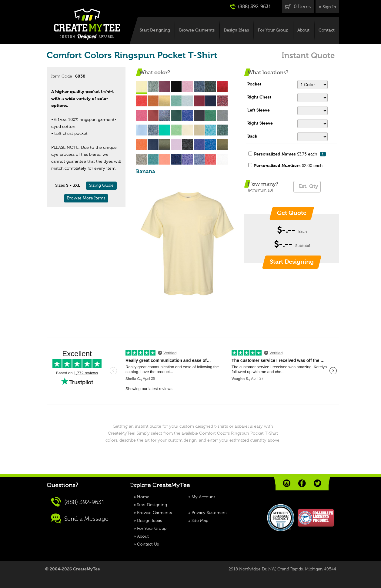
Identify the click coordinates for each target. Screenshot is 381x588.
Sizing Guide (101, 185)
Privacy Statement (209, 513)
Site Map (200, 521)
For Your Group (273, 30)
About (303, 30)
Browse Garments (197, 30)
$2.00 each (288, 166)
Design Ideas (236, 30)
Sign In (329, 7)
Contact (327, 30)
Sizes (60, 185)
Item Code (62, 76)
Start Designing (155, 30)
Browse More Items (86, 198)
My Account (203, 497)
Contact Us (148, 544)
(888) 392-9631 (251, 7)
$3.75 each (290, 154)
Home (143, 497)
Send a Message (80, 518)
